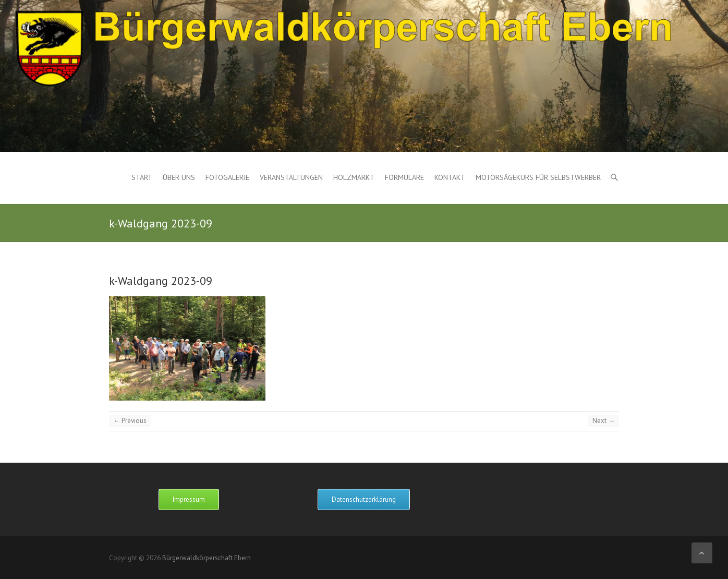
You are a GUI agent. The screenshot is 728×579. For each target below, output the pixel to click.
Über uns (179, 177)
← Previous (130, 421)
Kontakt (450, 177)
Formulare (404, 177)
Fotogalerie (227, 177)
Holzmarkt (354, 177)
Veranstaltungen (291, 177)
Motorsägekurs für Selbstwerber (538, 177)
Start (142, 177)
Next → (604, 421)
